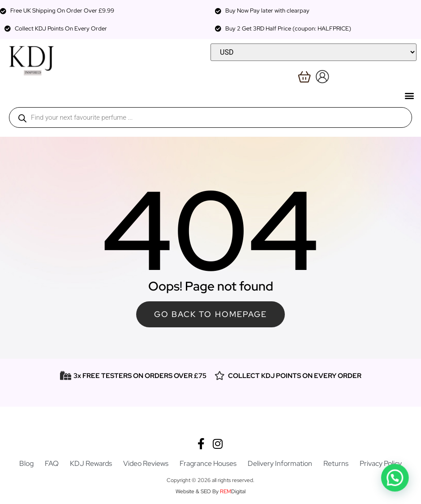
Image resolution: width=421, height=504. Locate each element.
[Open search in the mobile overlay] (210, 117)
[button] (409, 95)
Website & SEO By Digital (210, 491)
